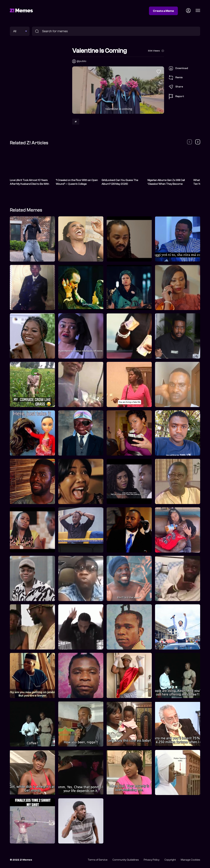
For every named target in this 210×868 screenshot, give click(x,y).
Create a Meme (163, 11)
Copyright (170, 860)
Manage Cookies (190, 860)
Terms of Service (98, 860)
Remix (176, 78)
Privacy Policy (152, 860)
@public (81, 61)
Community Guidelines (126, 860)
